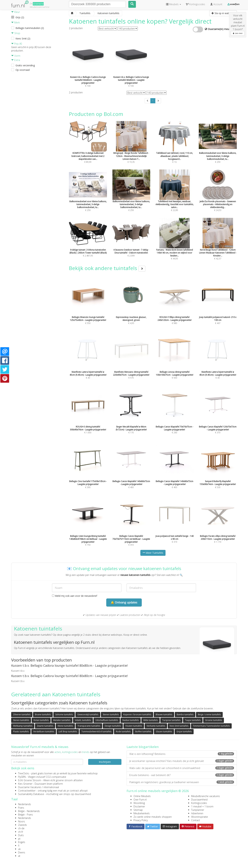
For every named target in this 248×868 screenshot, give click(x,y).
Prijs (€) (17, 44)
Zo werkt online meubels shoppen (153, 817)
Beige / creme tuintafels (209, 714)
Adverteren (197, 813)
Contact (196, 820)
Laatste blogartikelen (143, 747)
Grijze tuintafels (184, 732)
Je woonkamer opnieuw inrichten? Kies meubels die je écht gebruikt (182, 761)
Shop (16, 33)
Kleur (15, 12)
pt (19, 839)
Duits (21, 835)
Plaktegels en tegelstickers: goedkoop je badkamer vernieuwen (182, 782)
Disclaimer (139, 806)
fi (19, 846)
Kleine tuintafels (65, 726)
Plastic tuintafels (21, 732)
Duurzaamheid (199, 800)
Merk (15, 22)
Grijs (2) (20, 17)
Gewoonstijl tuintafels (88, 714)
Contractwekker (27, 791)
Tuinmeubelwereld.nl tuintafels (96, 732)
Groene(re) (38, 4)
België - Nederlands (29, 811)
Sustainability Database (31, 794)
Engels (22, 842)
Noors (22, 821)
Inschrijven (105, 762)
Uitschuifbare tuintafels (107, 720)
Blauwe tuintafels (164, 714)
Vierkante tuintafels (156, 726)
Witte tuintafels (151, 720)
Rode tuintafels (123, 732)
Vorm (16, 56)
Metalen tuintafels (62, 720)
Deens (22, 852)
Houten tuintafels (134, 726)
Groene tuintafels (214, 720)
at (19, 856)
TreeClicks (24, 773)
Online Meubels (142, 796)
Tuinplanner (198, 810)
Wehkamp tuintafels (23, 726)
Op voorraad (23, 70)
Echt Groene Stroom (30, 780)
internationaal (51, 787)
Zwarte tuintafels (45, 726)
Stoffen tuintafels (143, 732)
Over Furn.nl (140, 800)
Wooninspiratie (200, 817)
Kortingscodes (199, 803)
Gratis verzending (25, 65)
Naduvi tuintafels (131, 720)
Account (216, 4)
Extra (16, 60)
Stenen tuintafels (111, 714)
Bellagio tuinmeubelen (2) (30, 28)
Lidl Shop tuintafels (68, 732)
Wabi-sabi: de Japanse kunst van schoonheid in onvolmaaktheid (182, 768)
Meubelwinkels (142, 813)
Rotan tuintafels (41, 720)
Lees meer (238, 33)
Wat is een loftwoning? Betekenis (182, 754)
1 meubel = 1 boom (202, 806)
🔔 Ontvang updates (124, 602)
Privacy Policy (141, 820)
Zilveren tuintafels (22, 714)
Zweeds (22, 825)
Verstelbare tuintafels (44, 732)
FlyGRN (22, 777)
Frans (21, 808)
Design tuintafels (113, 726)
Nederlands (25, 804)
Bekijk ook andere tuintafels (107, 268)
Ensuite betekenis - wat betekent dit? (182, 775)
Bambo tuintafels (185, 714)
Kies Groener (25, 784)
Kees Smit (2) (23, 38)
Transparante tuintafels (89, 726)
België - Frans (25, 815)
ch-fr (21, 832)
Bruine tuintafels (43, 714)
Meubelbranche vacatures (206, 796)
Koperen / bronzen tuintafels (137, 714)
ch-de (21, 828)
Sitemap (138, 810)
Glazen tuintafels (164, 732)
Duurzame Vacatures (30, 787)
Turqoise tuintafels (171, 720)
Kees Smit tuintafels (179, 726)
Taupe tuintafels (193, 720)
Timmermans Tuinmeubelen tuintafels (211, 726)
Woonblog (139, 803)
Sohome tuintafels (64, 714)
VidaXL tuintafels (83, 720)
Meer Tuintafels (153, 553)
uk (19, 849)
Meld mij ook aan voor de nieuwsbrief (75, 596)
